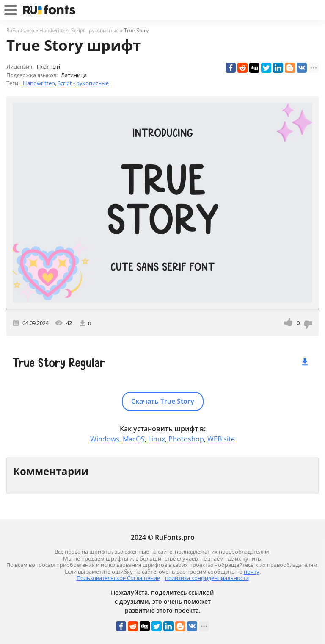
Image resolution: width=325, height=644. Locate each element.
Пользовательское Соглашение (118, 578)
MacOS (134, 439)
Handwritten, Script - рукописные (66, 83)
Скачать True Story (163, 401)
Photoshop (186, 439)
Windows (105, 439)
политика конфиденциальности (207, 578)
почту (252, 572)
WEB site (221, 439)
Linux (157, 439)
